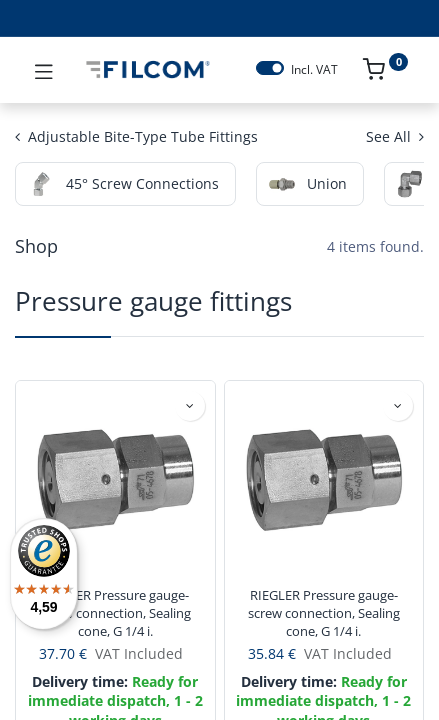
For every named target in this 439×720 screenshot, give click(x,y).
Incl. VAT (314, 70)
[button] (190, 406)
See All (395, 136)
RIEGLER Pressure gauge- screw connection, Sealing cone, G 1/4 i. (115, 613)
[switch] (270, 68)
